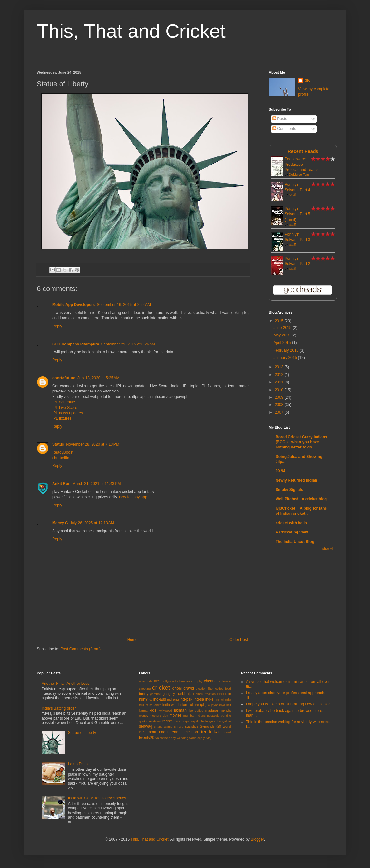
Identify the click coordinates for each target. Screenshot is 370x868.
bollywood (169, 681)
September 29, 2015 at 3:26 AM (128, 344)
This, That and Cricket (131, 31)
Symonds (207, 726)
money (144, 716)
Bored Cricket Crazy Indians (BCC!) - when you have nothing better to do (301, 442)
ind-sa (199, 699)
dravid (189, 688)
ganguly (169, 694)
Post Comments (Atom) (80, 649)
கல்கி (292, 195)
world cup (196, 738)
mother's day (159, 716)
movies (176, 715)
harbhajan (185, 694)
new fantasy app (133, 497)
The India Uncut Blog (295, 542)
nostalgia (213, 716)
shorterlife (61, 458)
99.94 (280, 471)
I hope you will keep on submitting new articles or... (289, 704)
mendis (225, 710)
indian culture (188, 705)
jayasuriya (218, 705)
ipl (202, 705)
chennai (211, 681)
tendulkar (211, 732)
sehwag (146, 726)
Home (132, 640)
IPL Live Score (65, 408)
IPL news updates (68, 413)
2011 (280, 382)
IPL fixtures (62, 418)
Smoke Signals (289, 490)
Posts (280, 119)
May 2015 (282, 335)
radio (178, 721)
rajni (186, 721)
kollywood (165, 710)
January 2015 (286, 358)
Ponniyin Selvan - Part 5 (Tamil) (297, 214)
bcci (157, 681)
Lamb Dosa (78, 764)
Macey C (60, 523)
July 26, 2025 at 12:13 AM (92, 523)
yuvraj (207, 738)
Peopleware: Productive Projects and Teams (302, 165)
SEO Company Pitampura (76, 344)
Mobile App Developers (73, 305)
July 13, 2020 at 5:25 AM (98, 378)
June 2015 (283, 328)
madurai (212, 710)
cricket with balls (291, 523)
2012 (280, 375)
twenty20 (147, 738)
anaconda (146, 681)
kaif (229, 705)
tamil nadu (158, 732)
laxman (180, 710)
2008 (280, 405)
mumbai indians (195, 716)
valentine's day (166, 738)
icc (151, 699)
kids (153, 710)
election (201, 689)
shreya (179, 726)
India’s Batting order (59, 708)
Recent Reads (303, 151)
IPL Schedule (64, 402)
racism (168, 721)
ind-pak (186, 699)
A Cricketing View (292, 532)
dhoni (177, 688)
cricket (161, 688)
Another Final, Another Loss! (66, 684)
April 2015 (282, 343)
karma (143, 710)
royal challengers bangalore (211, 721)
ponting (226, 716)
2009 (280, 397)
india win (169, 705)
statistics (192, 726)
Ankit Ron (61, 484)
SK (307, 80)
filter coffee (216, 689)
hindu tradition (206, 694)
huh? (143, 699)
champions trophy (190, 681)
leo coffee (196, 710)
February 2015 (286, 350)
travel (227, 732)
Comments (284, 129)
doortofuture (64, 378)
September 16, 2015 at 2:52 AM (124, 305)
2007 (280, 412)
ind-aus (160, 699)
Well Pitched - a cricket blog (301, 499)
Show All (328, 549)
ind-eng (173, 699)
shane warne (163, 726)
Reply (57, 326)
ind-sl (210, 699)
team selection (184, 732)
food (228, 689)
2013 (280, 367)
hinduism (224, 694)
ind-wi (220, 699)
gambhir (156, 694)
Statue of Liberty (82, 733)
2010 (280, 390)
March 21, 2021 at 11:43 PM (97, 484)
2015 (280, 321)
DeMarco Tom (299, 175)
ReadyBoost (63, 452)
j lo (208, 705)
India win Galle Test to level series (97, 798)
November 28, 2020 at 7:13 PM (93, 444)
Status (58, 444)
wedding (182, 738)
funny (144, 694)
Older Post (239, 640)
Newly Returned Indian (296, 480)
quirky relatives (150, 721)
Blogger (257, 839)
